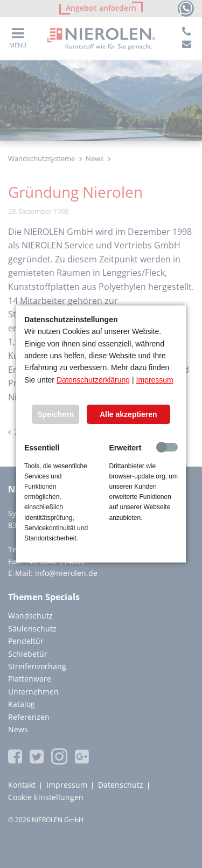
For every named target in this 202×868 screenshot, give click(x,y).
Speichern (55, 414)
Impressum (155, 380)
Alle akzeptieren (128, 414)
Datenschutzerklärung (93, 380)
